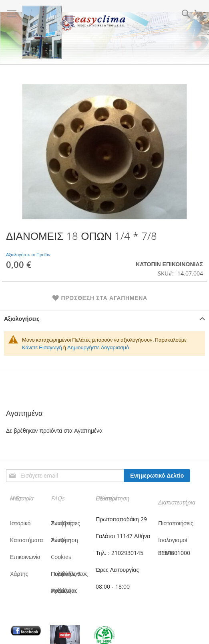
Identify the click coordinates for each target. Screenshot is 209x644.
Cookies (61, 557)
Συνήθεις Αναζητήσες (65, 523)
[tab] (104, 319)
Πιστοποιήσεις (176, 523)
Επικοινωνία (25, 557)
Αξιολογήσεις (22, 319)
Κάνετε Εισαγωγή (42, 347)
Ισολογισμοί (173, 540)
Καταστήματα (26, 540)
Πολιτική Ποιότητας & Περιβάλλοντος (69, 574)
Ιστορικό (20, 523)
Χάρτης (19, 574)
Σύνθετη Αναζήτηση (64, 540)
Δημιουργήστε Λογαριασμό (98, 347)
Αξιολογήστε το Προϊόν (28, 254)
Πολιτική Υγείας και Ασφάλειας (64, 590)
